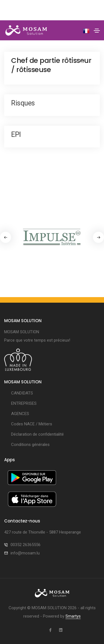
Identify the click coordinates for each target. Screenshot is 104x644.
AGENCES (20, 414)
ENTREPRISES (24, 403)
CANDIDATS (22, 393)
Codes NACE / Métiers (32, 424)
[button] (98, 237)
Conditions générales (30, 445)
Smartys (73, 616)
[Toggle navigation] (97, 31)
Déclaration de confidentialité (37, 434)
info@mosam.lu (25, 553)
